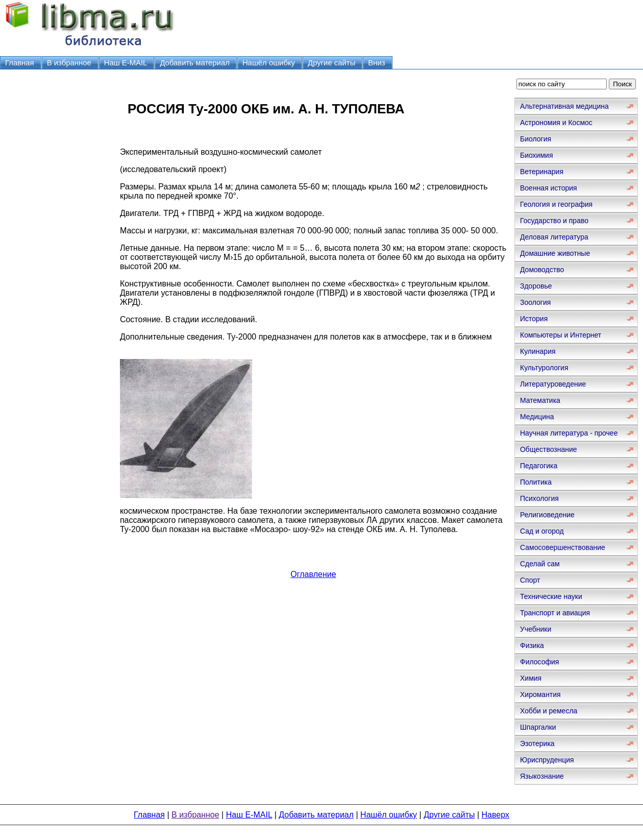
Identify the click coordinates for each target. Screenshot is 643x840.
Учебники (536, 629)
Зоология (535, 302)
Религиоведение (547, 515)
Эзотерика (537, 743)
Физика (532, 645)
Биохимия (536, 155)
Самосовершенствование (563, 547)
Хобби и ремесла (549, 711)
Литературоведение (553, 384)
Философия (539, 662)
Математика (540, 400)
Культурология (544, 368)
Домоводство (542, 270)
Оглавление (313, 574)
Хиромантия (540, 694)
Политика (536, 482)
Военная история (549, 188)
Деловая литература (554, 237)
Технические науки (551, 596)
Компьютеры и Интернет (561, 335)
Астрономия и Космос (556, 123)
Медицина (537, 417)
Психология (539, 498)
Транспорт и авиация (555, 613)
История (534, 319)
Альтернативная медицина (564, 106)
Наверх (496, 815)
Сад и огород (542, 531)
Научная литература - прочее (569, 433)
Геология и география (556, 204)
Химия (531, 678)
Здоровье (536, 286)
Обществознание (549, 449)
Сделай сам (540, 564)
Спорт (530, 580)
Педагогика (539, 466)
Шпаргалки (538, 727)
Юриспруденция (547, 760)
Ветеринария (542, 172)
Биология (536, 139)
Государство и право (554, 221)
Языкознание (542, 776)
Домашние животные (555, 253)
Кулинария (538, 351)
